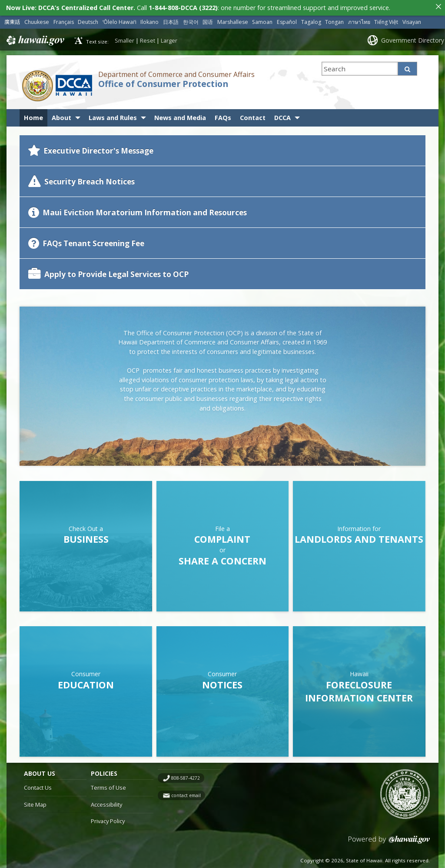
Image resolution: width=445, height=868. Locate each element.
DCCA (282, 116)
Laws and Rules (113, 116)
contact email (186, 793)
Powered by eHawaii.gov (389, 841)
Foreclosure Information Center (359, 689)
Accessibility (106, 802)
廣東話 (12, 20)
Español (287, 20)
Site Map (35, 802)
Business (86, 537)
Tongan (334, 20)
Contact (253, 116)
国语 (208, 20)
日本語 (171, 20)
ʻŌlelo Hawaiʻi (120, 20)
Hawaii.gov (35, 38)
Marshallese (233, 20)
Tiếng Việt (386, 20)
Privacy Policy (108, 819)
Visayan (412, 20)
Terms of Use (108, 785)
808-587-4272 (186, 776)
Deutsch (88, 20)
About (61, 116)
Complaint (222, 537)
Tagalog (311, 20)
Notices (222, 683)
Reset (148, 38)
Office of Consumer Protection (163, 82)
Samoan (262, 20)
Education (86, 683)
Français (64, 20)
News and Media (180, 116)
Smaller (125, 38)
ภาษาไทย (359, 20)
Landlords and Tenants (359, 537)
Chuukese (37, 20)
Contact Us (38, 785)
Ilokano (149, 20)
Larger (169, 38)
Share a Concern (222, 559)
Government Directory (413, 38)
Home (33, 116)
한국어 (191, 20)
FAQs (223, 116)
